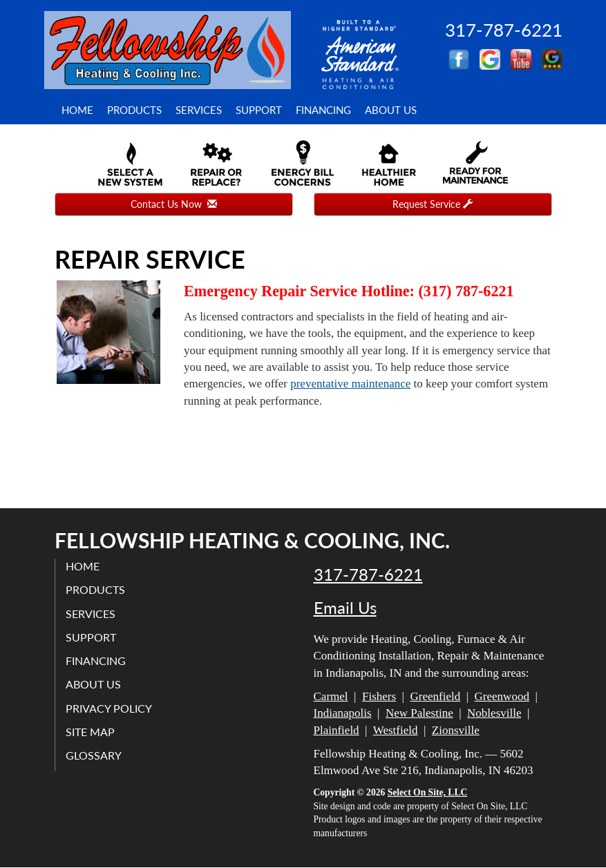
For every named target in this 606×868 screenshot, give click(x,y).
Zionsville (456, 730)
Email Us (345, 608)
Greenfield (435, 696)
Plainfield (337, 730)
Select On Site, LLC (428, 792)
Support (259, 110)
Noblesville (494, 713)
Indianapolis (343, 713)
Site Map (90, 732)
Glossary (94, 755)
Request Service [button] (433, 204)
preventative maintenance (350, 384)
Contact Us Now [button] (174, 204)
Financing (323, 110)
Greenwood (502, 696)
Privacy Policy (109, 708)
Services (199, 110)
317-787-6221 (368, 575)
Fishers (379, 696)
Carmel (331, 696)
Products (134, 110)
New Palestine (419, 713)
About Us (391, 110)
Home (77, 110)
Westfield (396, 730)
